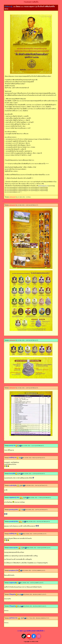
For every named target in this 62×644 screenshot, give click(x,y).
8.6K (16, 510)
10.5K (16, 521)
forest (11, 474)
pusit (11, 445)
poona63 (12, 521)
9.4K (16, 548)
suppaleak (12, 497)
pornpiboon (13, 570)
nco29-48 (12, 485)
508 (14, 474)
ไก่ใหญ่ (11, 594)
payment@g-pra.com (43, 186)
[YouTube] (29, 636)
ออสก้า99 (12, 618)
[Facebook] (34, 636)
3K (15, 485)
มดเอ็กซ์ (11, 458)
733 (17, 570)
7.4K (16, 618)
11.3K (17, 497)
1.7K (14, 445)
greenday (12, 510)
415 (14, 594)
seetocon (12, 548)
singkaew (12, 583)
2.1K (15, 458)
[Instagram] (39, 636)
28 (15, 583)
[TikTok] (24, 636)
